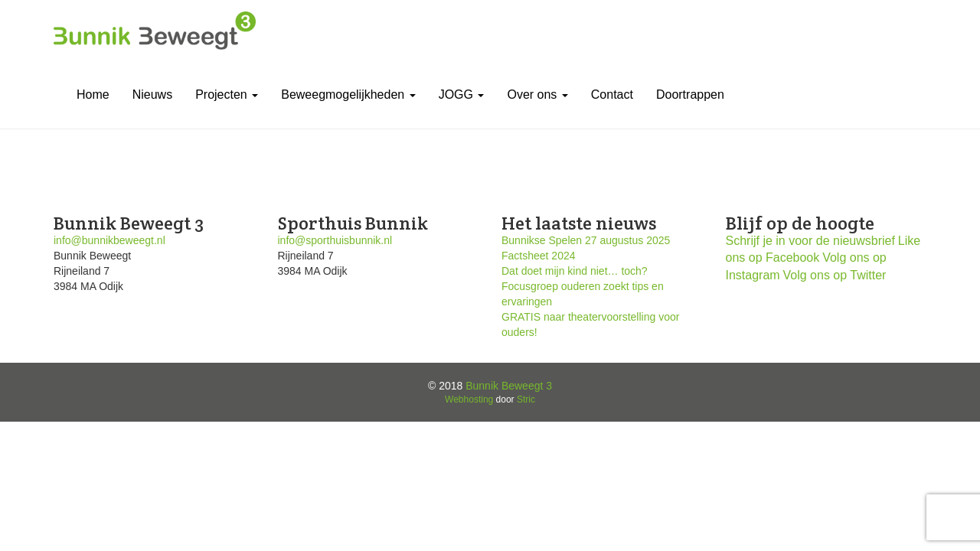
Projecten (227, 95)
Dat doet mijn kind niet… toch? (575, 271)
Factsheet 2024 (539, 256)
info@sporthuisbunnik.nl (335, 240)
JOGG (462, 95)
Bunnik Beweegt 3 (509, 386)
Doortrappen (690, 95)
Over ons (537, 95)
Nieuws (152, 95)
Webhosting (469, 399)
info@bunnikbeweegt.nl (109, 240)
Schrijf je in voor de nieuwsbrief (810, 241)
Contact (612, 95)
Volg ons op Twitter (835, 275)
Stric (526, 399)
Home (93, 95)
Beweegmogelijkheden (348, 95)
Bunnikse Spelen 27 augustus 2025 (586, 240)
